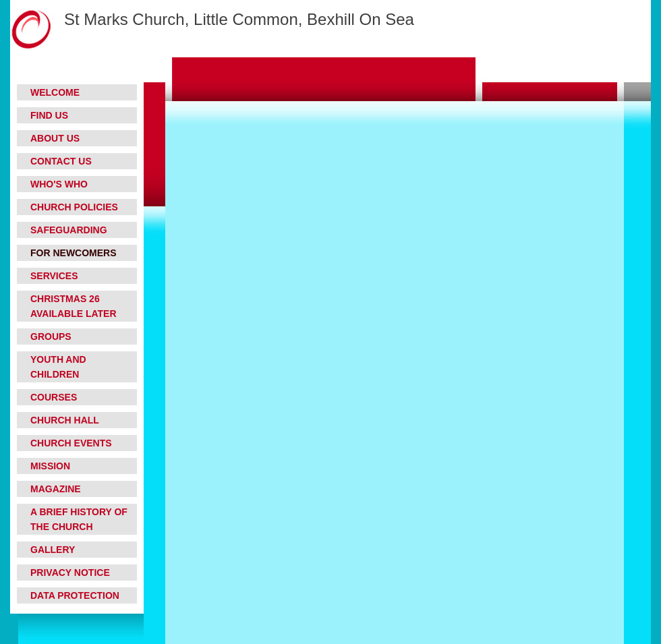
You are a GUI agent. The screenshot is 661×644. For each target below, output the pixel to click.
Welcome (55, 92)
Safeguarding (69, 230)
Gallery (53, 550)
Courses (54, 397)
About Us (55, 138)
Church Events (71, 443)
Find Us (49, 115)
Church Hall (65, 420)
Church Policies (74, 207)
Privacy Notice (70, 573)
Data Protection (75, 595)
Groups (51, 336)
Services (54, 276)
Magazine (56, 489)
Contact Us (61, 161)
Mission (50, 466)
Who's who (59, 184)
